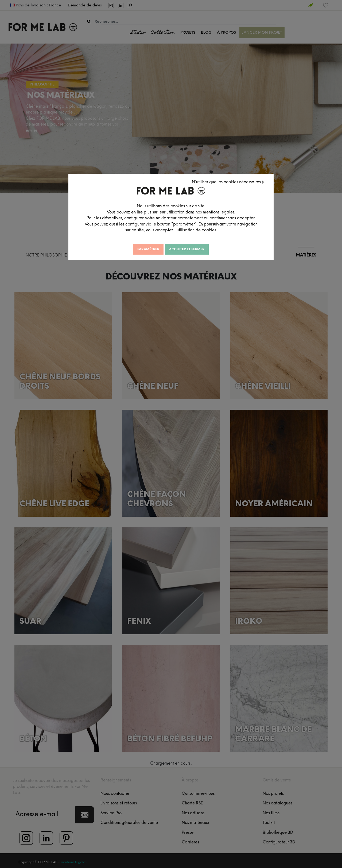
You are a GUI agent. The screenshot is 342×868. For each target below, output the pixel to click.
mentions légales (234, 211)
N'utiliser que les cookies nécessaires (229, 181)
